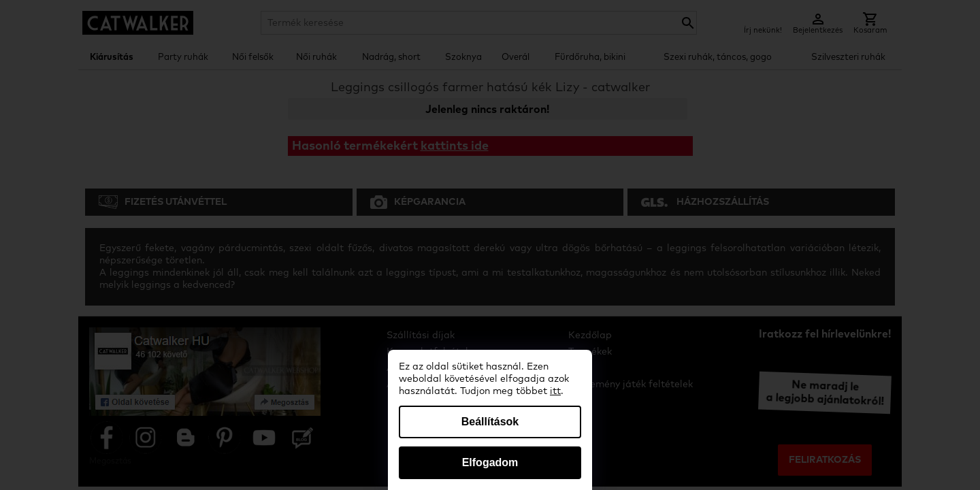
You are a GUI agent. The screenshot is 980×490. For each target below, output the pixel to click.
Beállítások (490, 422)
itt (555, 391)
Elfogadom (490, 462)
